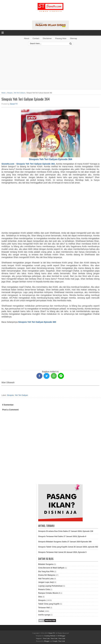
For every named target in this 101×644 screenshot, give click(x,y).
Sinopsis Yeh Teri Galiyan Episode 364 (26, 99)
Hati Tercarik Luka (46, 579)
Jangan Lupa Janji (46, 582)
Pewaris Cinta (44, 589)
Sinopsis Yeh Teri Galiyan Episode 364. (36, 164)
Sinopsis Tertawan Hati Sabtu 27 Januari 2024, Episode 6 (62, 536)
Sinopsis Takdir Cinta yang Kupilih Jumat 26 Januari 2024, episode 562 (68, 547)
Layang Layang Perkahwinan (50, 586)
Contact (36, 38)
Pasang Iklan (61, 38)
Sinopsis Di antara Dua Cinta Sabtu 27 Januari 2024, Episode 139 (66, 531)
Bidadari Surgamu (46, 564)
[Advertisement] (50, 68)
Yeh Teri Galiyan (19, 93)
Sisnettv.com (8, 164)
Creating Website (50, 636)
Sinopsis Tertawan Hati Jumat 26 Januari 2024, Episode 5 (62, 552)
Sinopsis (10, 93)
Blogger (47, 641)
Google (55, 641)
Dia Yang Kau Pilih (46, 572)
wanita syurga (44, 615)
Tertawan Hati (44, 608)
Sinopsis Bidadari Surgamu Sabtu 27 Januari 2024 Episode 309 (65, 542)
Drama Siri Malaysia (47, 575)
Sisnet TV (14, 104)
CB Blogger (61, 636)
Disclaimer (47, 38)
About (27, 38)
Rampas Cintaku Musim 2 (49, 593)
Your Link (46, 638)
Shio (40, 597)
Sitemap (73, 38)
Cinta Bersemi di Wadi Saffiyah (51, 568)
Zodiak (41, 611)
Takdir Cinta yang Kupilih (49, 604)
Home (3, 93)
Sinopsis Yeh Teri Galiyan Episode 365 (37, 322)
